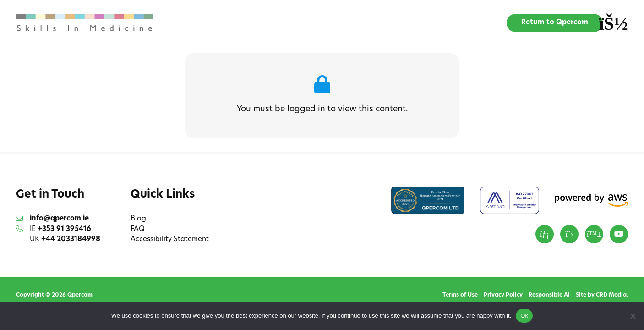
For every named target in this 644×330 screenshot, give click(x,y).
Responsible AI (549, 295)
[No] (633, 316)
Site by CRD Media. (602, 295)
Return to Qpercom (555, 23)
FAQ (138, 229)
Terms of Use (460, 295)
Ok (524, 316)
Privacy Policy (503, 295)
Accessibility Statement (170, 239)
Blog (138, 219)
